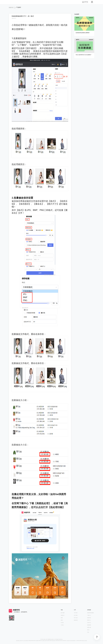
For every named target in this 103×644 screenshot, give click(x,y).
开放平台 (89, 623)
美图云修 (89, 627)
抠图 (62, 618)
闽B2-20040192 (39, 641)
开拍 (88, 632)
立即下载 (85, 2)
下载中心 (89, 615)
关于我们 (76, 613)
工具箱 (62, 625)
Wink (88, 630)
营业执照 (18, 641)
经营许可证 (22, 641)
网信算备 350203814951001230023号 (59, 641)
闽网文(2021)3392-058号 (47, 641)
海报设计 (63, 615)
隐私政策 (76, 620)
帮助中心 (89, 620)
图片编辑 (63, 613)
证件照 (62, 623)
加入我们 (76, 615)
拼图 (62, 620)
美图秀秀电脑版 (90, 613)
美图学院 (89, 618)
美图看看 (89, 625)
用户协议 (76, 618)
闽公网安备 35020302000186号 (30, 641)
